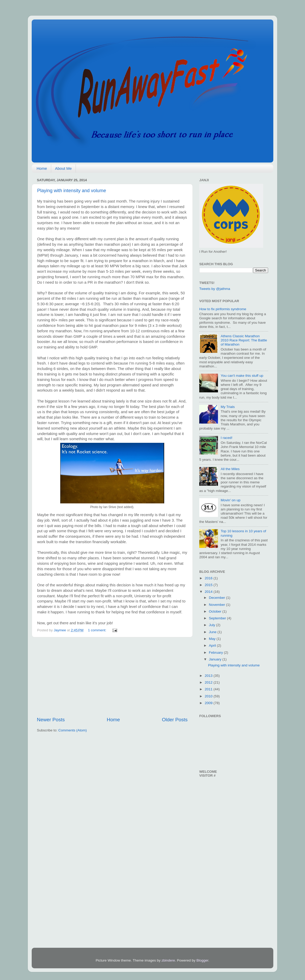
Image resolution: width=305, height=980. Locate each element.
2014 (209, 592)
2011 (209, 689)
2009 (209, 703)
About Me (63, 168)
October (216, 611)
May (213, 639)
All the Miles (230, 469)
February (216, 653)
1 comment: (98, 630)
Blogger (202, 960)
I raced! (226, 438)
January (216, 659)
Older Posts (175, 720)
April (213, 645)
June (213, 632)
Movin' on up (230, 500)
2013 (209, 676)
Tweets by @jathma (215, 289)
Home (42, 168)
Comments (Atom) (73, 730)
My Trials (228, 407)
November (217, 605)
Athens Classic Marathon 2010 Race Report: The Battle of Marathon (244, 340)
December (217, 598)
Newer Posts (51, 720)
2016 (209, 578)
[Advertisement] (112, 677)
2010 (209, 696)
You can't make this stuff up (242, 376)
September (218, 618)
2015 (209, 585)
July (213, 625)
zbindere (168, 960)
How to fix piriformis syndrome (223, 309)
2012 (209, 682)
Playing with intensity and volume (72, 191)
